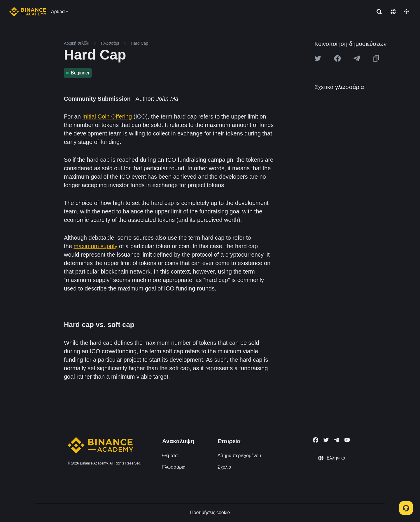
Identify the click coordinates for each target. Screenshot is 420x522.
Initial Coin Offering (107, 116)
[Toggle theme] (407, 12)
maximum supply (95, 246)
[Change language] (393, 12)
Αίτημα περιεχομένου (239, 456)
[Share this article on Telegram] (357, 58)
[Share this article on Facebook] (337, 58)
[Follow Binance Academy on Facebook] (316, 440)
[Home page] (28, 12)
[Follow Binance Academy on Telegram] (337, 440)
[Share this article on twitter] (318, 58)
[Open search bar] (377, 12)
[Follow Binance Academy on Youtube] (347, 440)
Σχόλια (224, 467)
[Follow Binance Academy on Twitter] (326, 440)
